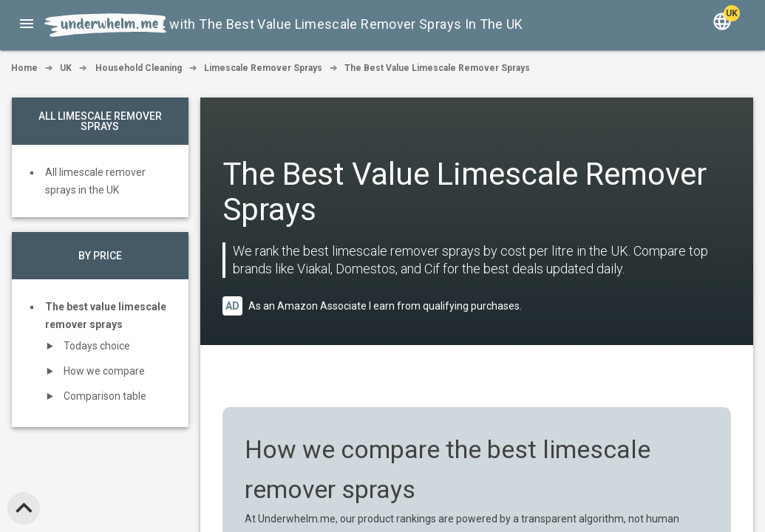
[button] (27, 24)
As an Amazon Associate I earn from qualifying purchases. (385, 306)
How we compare (104, 371)
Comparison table (105, 396)
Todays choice (97, 346)
